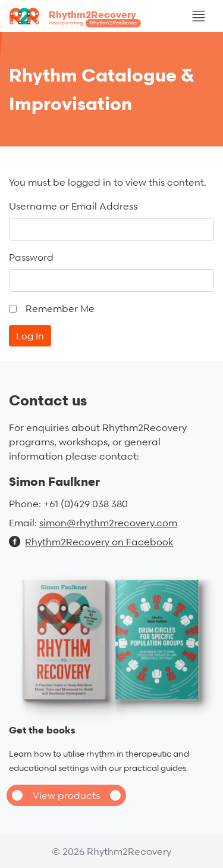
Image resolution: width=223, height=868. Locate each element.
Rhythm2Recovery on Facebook (91, 542)
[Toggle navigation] (199, 16)
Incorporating (95, 23)
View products (66, 795)
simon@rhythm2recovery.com (108, 523)
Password (31, 257)
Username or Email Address (73, 206)
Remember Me (60, 308)
